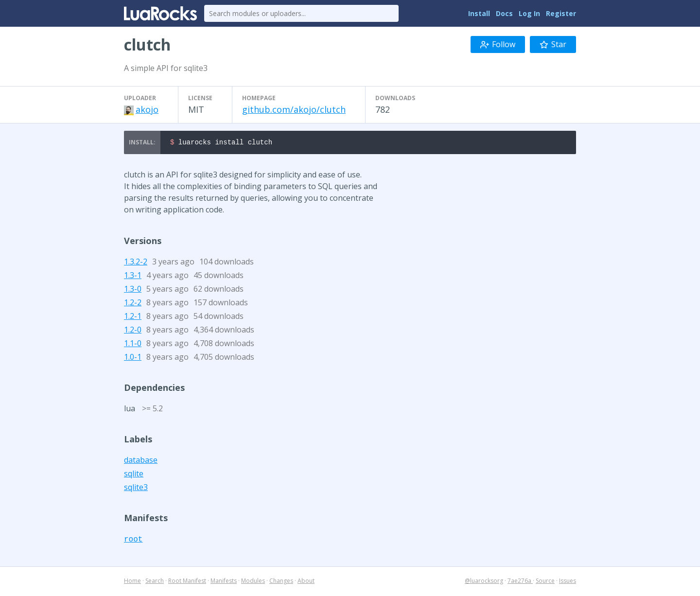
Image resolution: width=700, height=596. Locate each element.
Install (479, 13)
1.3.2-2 (136, 263)
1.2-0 (133, 331)
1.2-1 (133, 317)
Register (561, 13)
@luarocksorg (484, 582)
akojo (147, 109)
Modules (253, 582)
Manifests (224, 582)
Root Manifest (187, 582)
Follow (498, 44)
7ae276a (520, 582)
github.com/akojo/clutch (294, 109)
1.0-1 (133, 358)
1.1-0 (133, 345)
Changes (281, 582)
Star (553, 44)
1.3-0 (133, 290)
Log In (529, 13)
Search (155, 582)
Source (545, 582)
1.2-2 (133, 304)
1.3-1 (133, 277)
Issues (568, 582)
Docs (504, 13)
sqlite (134, 475)
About (306, 582)
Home (132, 582)
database (141, 461)
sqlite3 (136, 489)
